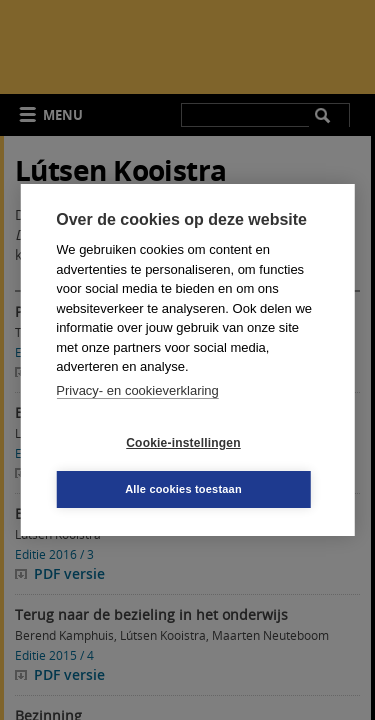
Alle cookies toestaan (183, 489)
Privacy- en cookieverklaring (137, 390)
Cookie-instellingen (183, 443)
